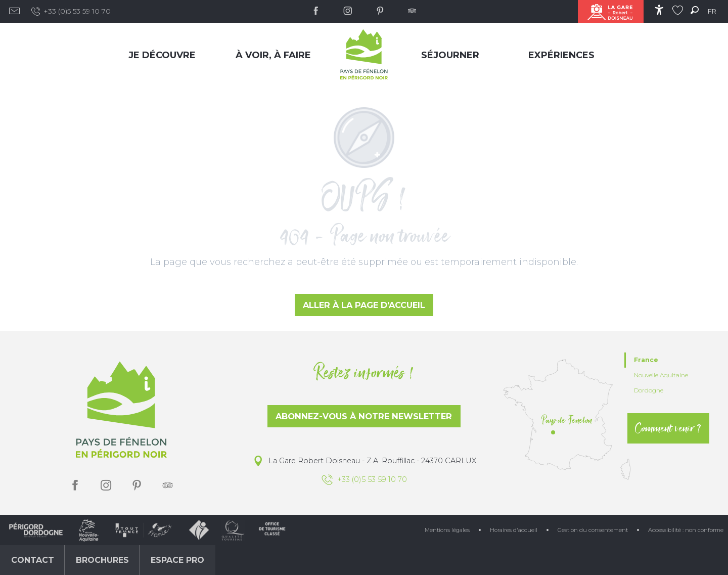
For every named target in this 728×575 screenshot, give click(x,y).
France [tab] (646, 360)
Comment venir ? (668, 428)
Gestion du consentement (593, 530)
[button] (695, 10)
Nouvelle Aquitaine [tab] (661, 375)
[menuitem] (164, 55)
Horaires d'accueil (514, 530)
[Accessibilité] (659, 10)
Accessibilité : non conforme (686, 530)
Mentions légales (447, 530)
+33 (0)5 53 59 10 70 (71, 12)
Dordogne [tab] (649, 390)
